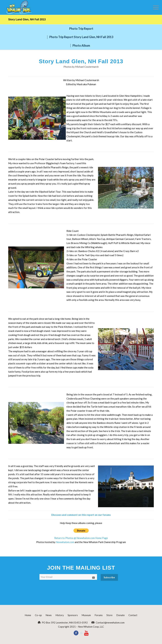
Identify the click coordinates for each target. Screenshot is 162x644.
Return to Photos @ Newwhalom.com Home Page (81, 538)
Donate (120, 615)
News (49, 615)
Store (109, 615)
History (60, 615)
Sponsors (73, 615)
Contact (133, 615)
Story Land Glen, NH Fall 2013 (27, 19)
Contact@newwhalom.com (110, 622)
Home (28, 615)
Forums (99, 615)
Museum (86, 615)
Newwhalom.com (65, 542)
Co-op (38, 615)
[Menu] (154, 7)
